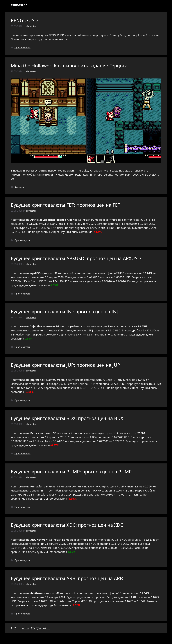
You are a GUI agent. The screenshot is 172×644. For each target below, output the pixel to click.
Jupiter (20, 388)
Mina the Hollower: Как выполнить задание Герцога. (70, 66)
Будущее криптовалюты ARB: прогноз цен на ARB (67, 578)
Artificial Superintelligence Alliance (74, 228)
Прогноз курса (22, 48)
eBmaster (19, 5)
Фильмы (19, 187)
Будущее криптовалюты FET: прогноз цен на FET (66, 205)
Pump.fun (41, 495)
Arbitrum (65, 601)
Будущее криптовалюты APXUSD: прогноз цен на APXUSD (76, 258)
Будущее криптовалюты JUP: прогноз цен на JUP (65, 365)
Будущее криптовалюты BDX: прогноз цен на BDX (67, 418)
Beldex (39, 441)
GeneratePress (105, 640)
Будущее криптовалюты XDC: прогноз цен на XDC (67, 525)
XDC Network (43, 548)
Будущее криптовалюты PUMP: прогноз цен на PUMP (71, 472)
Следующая (40, 628)
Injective (18, 334)
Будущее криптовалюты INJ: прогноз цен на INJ (64, 312)
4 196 (26, 628)
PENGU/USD (24, 20)
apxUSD (38, 281)
